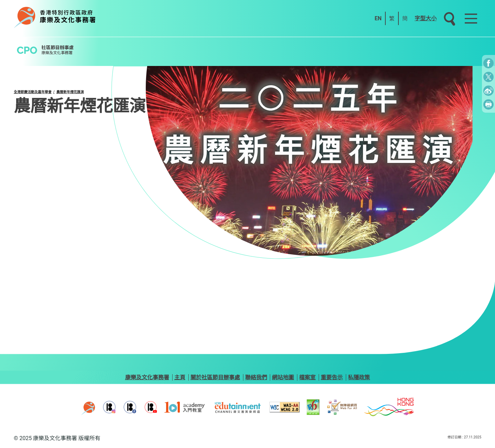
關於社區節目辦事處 (215, 377)
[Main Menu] (471, 19)
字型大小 (426, 18)
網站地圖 (283, 377)
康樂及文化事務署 (147, 377)
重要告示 (332, 377)
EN (378, 18)
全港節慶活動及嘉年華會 (33, 92)
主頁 (180, 377)
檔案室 (307, 377)
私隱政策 (359, 377)
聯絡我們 (256, 377)
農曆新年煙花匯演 (70, 92)
